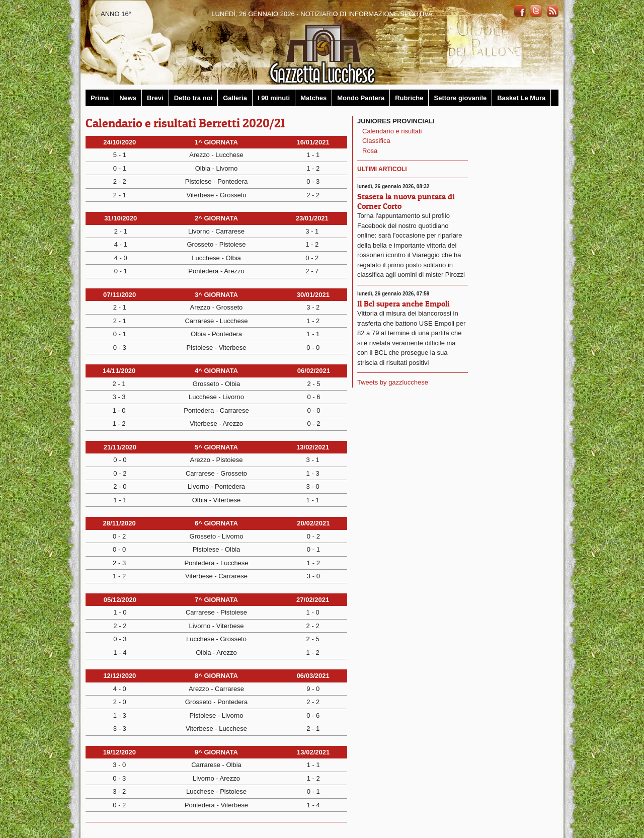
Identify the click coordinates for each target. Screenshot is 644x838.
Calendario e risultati (392, 131)
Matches (313, 98)
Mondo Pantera (361, 98)
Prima (100, 98)
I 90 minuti (274, 98)
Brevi (155, 98)
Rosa (370, 151)
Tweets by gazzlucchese (393, 382)
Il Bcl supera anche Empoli (404, 303)
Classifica (376, 141)
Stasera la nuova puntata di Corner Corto (406, 201)
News (128, 98)
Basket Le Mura (521, 98)
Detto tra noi (193, 98)
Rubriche (409, 98)
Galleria (235, 98)
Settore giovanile (460, 98)
